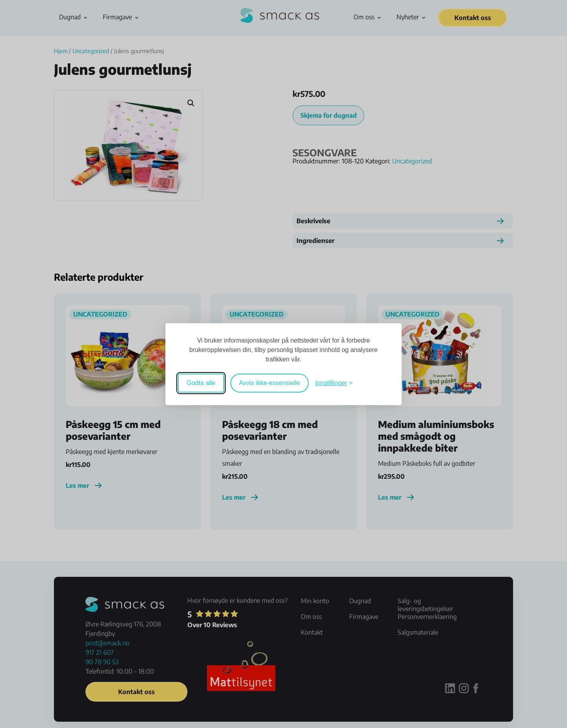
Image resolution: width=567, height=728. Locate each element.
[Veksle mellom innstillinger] (334, 383)
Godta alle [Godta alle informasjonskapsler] (201, 383)
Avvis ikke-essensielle (270, 383)
